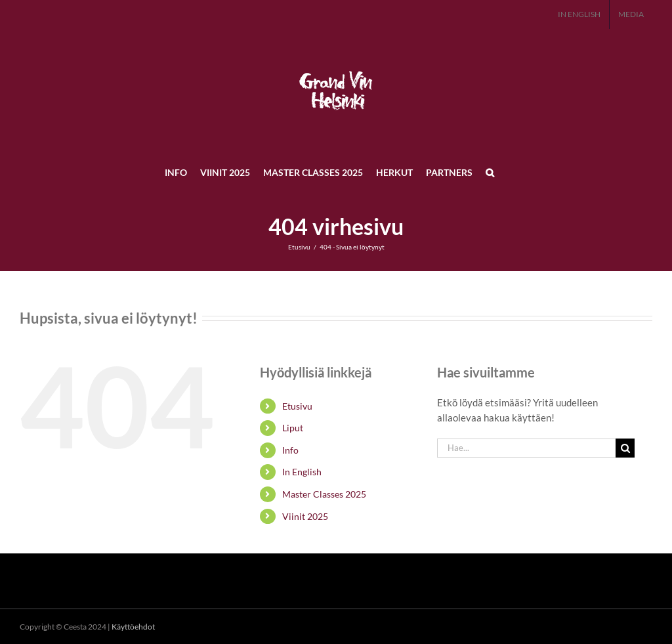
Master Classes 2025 (324, 494)
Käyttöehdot (133, 627)
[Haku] (625, 448)
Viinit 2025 (305, 516)
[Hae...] (526, 448)
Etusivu (297, 406)
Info (290, 450)
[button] (490, 172)
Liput (293, 428)
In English (302, 472)
